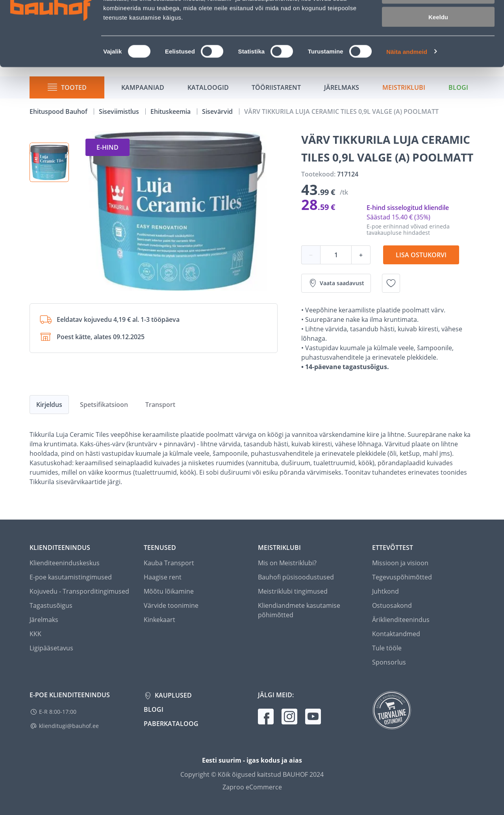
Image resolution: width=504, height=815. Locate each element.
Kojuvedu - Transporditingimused (79, 591)
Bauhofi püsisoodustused (296, 577)
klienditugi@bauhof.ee (69, 726)
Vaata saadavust (336, 283)
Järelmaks (44, 620)
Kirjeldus (49, 405)
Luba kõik (438, 19)
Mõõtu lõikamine (169, 591)
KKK (35, 634)
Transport (160, 405)
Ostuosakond (392, 605)
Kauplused (172, 695)
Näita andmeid (407, 101)
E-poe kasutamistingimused (71, 577)
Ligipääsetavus (51, 648)
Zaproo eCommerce (252, 787)
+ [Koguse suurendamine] (361, 255)
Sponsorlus (389, 662)
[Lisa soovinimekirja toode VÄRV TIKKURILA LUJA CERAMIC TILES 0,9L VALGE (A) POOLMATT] (391, 283)
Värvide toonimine (171, 605)
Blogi (154, 709)
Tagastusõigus (51, 605)
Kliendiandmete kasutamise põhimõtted (299, 610)
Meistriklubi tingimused (293, 591)
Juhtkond (385, 591)
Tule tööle (387, 648)
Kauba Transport (169, 563)
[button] (49, 162)
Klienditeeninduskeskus (65, 563)
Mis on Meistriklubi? (287, 563)
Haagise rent (163, 577)
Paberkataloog (171, 724)
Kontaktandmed (396, 634)
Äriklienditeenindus (401, 620)
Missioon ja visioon (400, 563)
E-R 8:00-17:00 (58, 712)
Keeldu (438, 66)
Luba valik (438, 43)
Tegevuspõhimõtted (402, 577)
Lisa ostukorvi (421, 255)
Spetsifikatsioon (104, 405)
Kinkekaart (159, 620)
